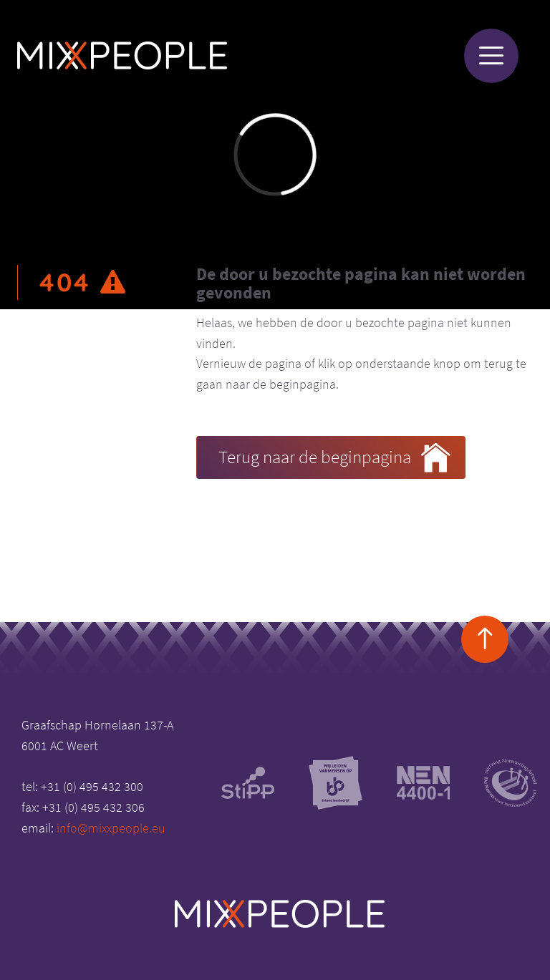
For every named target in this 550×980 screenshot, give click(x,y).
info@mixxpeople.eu (111, 828)
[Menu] (491, 56)
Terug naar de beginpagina (334, 458)
